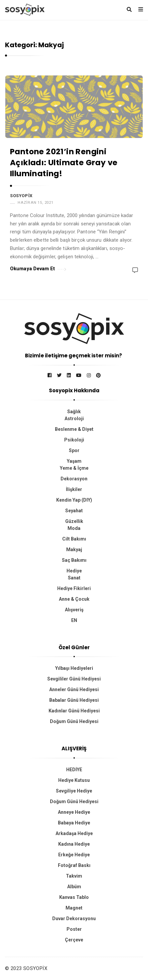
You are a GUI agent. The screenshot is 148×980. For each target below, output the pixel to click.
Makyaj (74, 550)
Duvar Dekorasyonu (74, 919)
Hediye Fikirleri (74, 588)
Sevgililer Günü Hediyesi (74, 679)
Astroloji (74, 419)
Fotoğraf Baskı (74, 865)
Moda (74, 528)
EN (74, 620)
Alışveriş (74, 610)
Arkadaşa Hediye (74, 833)
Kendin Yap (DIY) (74, 500)
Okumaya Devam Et (38, 268)
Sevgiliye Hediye (74, 791)
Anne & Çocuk (74, 599)
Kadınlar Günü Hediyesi (74, 711)
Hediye (74, 571)
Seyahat (74, 511)
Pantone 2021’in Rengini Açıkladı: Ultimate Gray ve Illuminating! (64, 163)
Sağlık (74, 412)
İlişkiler (74, 489)
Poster (74, 929)
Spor (74, 450)
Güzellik (74, 521)
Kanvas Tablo (74, 897)
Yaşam (74, 461)
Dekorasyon (74, 479)
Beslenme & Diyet (74, 429)
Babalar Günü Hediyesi (74, 700)
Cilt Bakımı (74, 539)
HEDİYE (74, 770)
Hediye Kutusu (74, 780)
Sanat (74, 578)
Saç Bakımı (74, 560)
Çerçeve (74, 940)
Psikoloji (74, 440)
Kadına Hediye (74, 844)
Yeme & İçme (74, 468)
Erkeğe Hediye (74, 855)
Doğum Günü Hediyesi (74, 721)
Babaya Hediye (74, 823)
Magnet (74, 908)
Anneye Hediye (74, 812)
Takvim (74, 876)
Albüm (74, 887)
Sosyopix (21, 196)
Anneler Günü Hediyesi (74, 689)
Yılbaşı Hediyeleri (74, 668)
